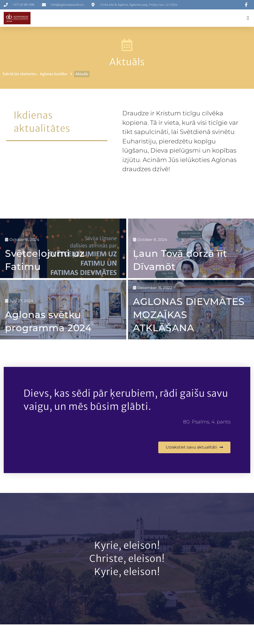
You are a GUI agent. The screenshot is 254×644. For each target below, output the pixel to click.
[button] (248, 18)
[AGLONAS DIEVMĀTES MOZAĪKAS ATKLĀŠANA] (191, 309)
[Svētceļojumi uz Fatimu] (63, 248)
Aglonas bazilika (53, 74)
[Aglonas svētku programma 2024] (63, 309)
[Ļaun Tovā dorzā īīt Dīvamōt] (191, 248)
